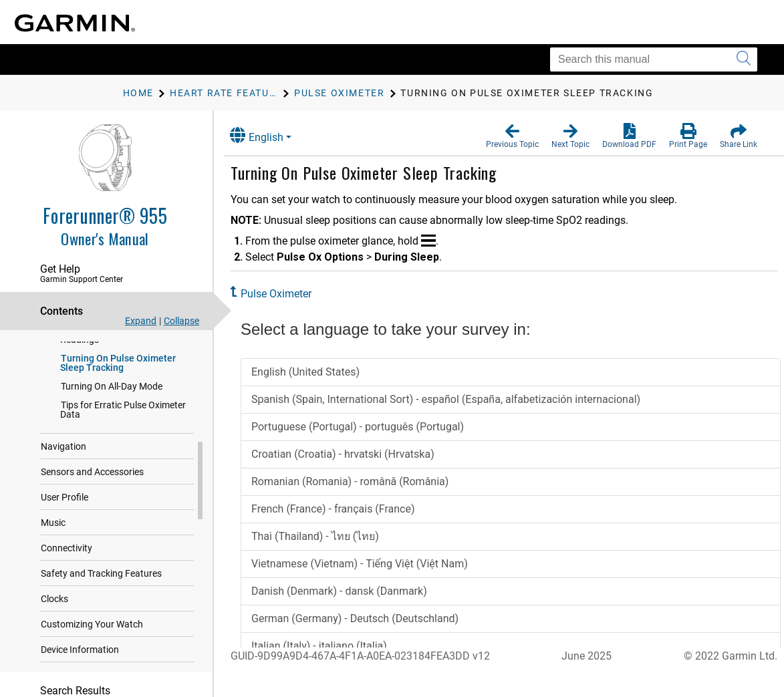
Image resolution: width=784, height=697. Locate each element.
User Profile (64, 501)
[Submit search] (744, 59)
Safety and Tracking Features (101, 577)
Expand (141, 321)
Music (53, 527)
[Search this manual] (654, 59)
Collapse (181, 321)
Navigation (63, 450)
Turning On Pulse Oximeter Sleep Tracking (118, 367)
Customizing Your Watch (92, 628)
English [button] (264, 135)
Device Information (80, 654)
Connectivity (67, 552)
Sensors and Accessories (92, 476)
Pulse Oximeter (283, 294)
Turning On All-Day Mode (112, 390)
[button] (512, 136)
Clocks (54, 603)
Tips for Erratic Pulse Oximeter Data (123, 414)
